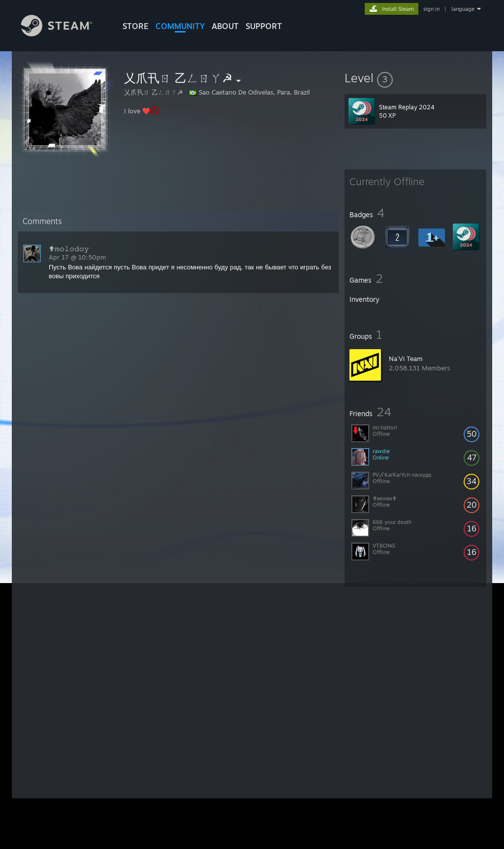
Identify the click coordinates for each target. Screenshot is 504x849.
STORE (136, 26)
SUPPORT (264, 26)
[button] (415, 78)
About (225, 26)
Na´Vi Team (406, 359)
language (463, 9)
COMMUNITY (180, 26)
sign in (431, 9)
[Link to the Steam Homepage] (64, 34)
